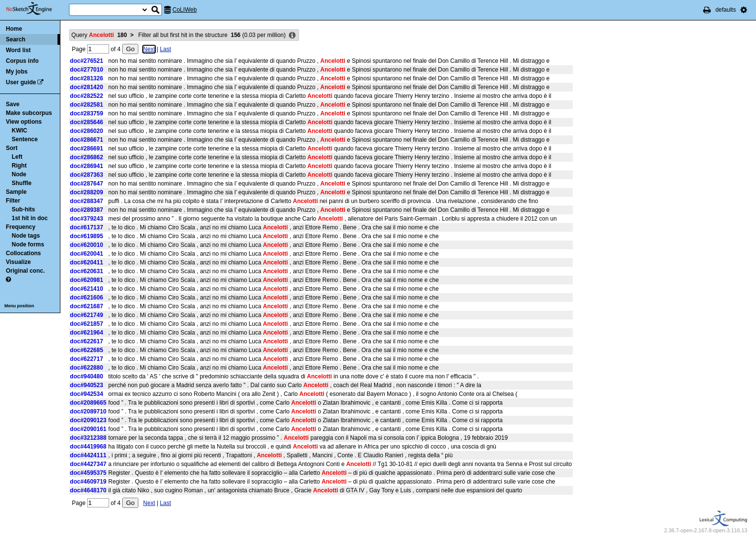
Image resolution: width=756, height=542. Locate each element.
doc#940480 (87, 376)
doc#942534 (87, 394)
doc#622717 (87, 359)
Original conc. (25, 271)
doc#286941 (87, 166)
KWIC (19, 131)
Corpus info (22, 61)
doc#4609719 (88, 482)
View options (24, 122)
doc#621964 (87, 333)
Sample (16, 192)
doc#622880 (87, 368)
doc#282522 (87, 96)
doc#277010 (87, 70)
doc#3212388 (88, 438)
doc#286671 (87, 140)
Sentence (25, 139)
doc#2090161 (88, 429)
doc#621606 (87, 298)
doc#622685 (87, 350)
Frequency (21, 227)
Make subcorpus (29, 113)
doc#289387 (87, 210)
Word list (18, 50)
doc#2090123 (88, 420)
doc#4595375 (88, 473)
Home (14, 29)
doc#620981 (87, 280)
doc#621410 (87, 289)
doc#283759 (87, 113)
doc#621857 (87, 324)
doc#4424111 (88, 455)
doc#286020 (87, 131)
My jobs (17, 72)
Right (19, 166)
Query (99, 35)
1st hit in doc (30, 218)
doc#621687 (87, 306)
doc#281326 (87, 78)
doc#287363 (87, 175)
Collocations (23, 253)
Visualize (18, 262)
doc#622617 (87, 341)
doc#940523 (87, 385)
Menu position (19, 306)
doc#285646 (87, 122)
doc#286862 (87, 157)
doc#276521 (87, 61)
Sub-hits (23, 209)
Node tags (26, 236)
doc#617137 (87, 227)
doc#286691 (87, 149)
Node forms (28, 244)
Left (17, 157)
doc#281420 (87, 87)
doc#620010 (87, 245)
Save (13, 104)
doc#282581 (87, 105)
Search (16, 39)
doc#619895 (87, 236)
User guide (21, 82)
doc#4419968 (88, 447)
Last (165, 49)
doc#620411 (87, 262)
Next (149, 49)
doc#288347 (87, 201)
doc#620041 (87, 254)
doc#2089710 (88, 411)
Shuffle (22, 183)
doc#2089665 (88, 403)
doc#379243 (87, 219)
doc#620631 (87, 271)
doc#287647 (87, 184)
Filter (13, 201)
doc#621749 (87, 315)
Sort (12, 148)
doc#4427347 (88, 464)
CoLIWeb (185, 10)
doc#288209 (87, 192)
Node (19, 174)
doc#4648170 (88, 490)
